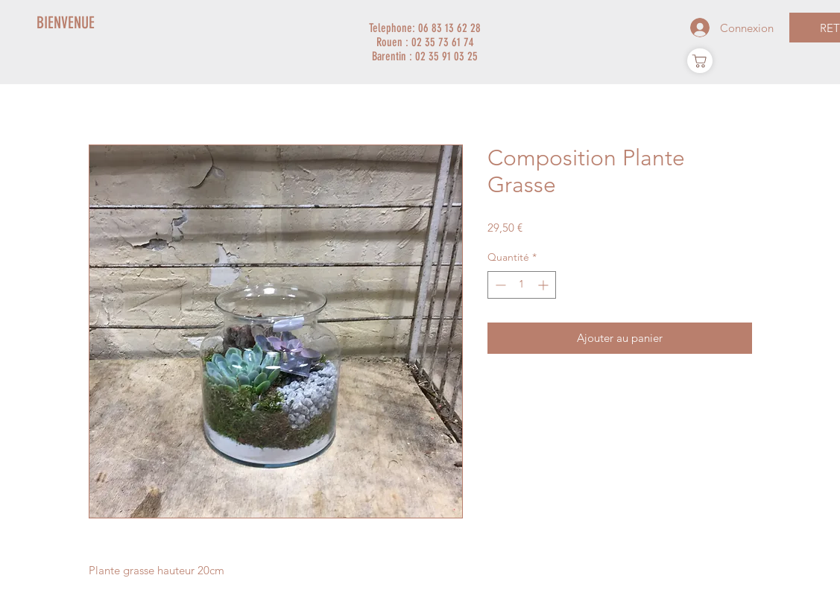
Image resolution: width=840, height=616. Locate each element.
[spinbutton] (522, 285)
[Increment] (544, 285)
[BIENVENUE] (66, 23)
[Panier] (700, 61)
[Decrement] (499, 285)
